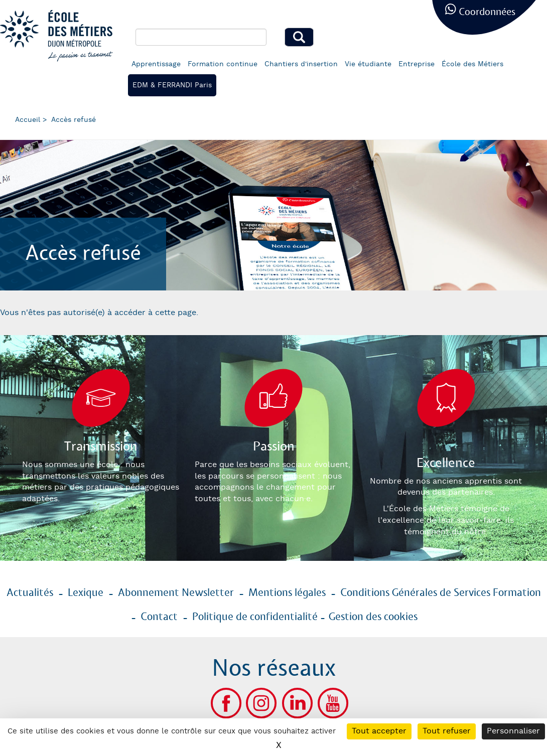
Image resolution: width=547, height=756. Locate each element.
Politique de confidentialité (255, 617)
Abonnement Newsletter (176, 593)
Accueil (28, 120)
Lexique (86, 593)
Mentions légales (287, 593)
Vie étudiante (368, 64)
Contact (159, 617)
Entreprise (417, 64)
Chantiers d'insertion (301, 64)
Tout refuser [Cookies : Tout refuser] (447, 731)
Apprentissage (156, 64)
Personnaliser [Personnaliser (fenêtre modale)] (513, 731)
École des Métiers (472, 64)
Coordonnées (487, 12)
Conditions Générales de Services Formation (441, 593)
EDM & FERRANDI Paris (172, 85)
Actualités (30, 593)
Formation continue (223, 64)
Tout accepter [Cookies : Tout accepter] (379, 731)
